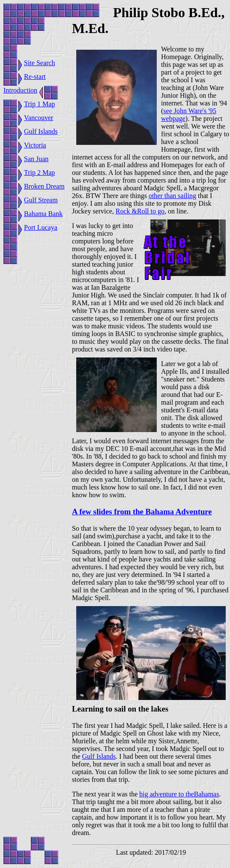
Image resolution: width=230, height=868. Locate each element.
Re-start (35, 77)
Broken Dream (44, 186)
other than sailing (172, 196)
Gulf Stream (41, 200)
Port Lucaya (41, 227)
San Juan (36, 159)
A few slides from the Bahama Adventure (142, 512)
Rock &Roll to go (140, 211)
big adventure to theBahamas (179, 794)
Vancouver (39, 118)
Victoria (35, 145)
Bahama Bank (43, 214)
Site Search (39, 63)
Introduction (20, 90)
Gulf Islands (41, 131)
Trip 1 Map (39, 104)
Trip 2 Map (39, 173)
